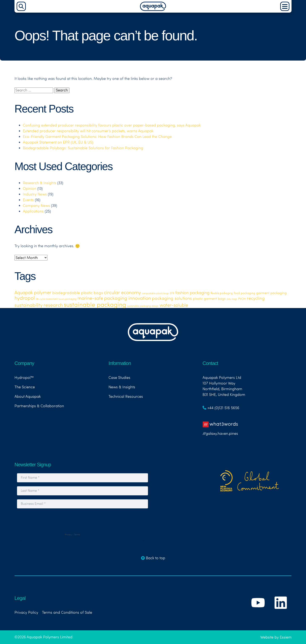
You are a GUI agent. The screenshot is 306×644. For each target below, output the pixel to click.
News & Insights (122, 387)
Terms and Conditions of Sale (67, 612)
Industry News (35, 194)
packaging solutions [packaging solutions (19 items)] (172, 298)
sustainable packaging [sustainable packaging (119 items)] (95, 304)
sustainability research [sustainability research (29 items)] (39, 305)
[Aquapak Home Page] (153, 10)
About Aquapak (28, 396)
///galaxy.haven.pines (220, 427)
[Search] (21, 6)
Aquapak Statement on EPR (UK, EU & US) (58, 142)
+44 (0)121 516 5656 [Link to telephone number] (221, 408)
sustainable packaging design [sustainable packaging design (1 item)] (143, 306)
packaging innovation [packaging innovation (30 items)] (127, 298)
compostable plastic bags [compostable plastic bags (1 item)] (155, 293)
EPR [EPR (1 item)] (172, 293)
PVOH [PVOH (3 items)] (242, 299)
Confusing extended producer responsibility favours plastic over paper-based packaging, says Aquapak (112, 125)
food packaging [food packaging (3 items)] (245, 293)
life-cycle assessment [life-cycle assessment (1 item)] (47, 299)
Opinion (30, 188)
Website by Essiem (276, 637)
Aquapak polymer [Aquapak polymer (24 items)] (33, 292)
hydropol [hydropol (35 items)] (25, 298)
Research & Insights (40, 183)
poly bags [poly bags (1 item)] (232, 299)
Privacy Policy (26, 612)
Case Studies (119, 378)
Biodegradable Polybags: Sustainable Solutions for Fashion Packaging (83, 148)
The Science (25, 387)
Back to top (153, 558)
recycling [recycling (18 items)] (256, 298)
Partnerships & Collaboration (39, 406)
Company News (36, 206)
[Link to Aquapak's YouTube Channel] (259, 612)
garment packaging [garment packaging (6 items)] (271, 293)
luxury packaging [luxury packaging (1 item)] (67, 299)
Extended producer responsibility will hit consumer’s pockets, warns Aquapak (88, 131)
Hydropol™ (24, 378)
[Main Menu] (285, 6)
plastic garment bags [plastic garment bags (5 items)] (209, 299)
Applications (33, 211)
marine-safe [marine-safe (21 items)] (90, 298)
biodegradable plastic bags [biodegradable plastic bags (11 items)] (78, 293)
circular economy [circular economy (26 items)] (122, 292)
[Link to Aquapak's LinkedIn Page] (281, 612)
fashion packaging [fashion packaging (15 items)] (192, 292)
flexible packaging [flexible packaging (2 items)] (222, 293)
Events (28, 200)
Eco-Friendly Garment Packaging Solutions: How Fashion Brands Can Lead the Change (97, 137)
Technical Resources (126, 396)
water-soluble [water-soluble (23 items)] (174, 305)
